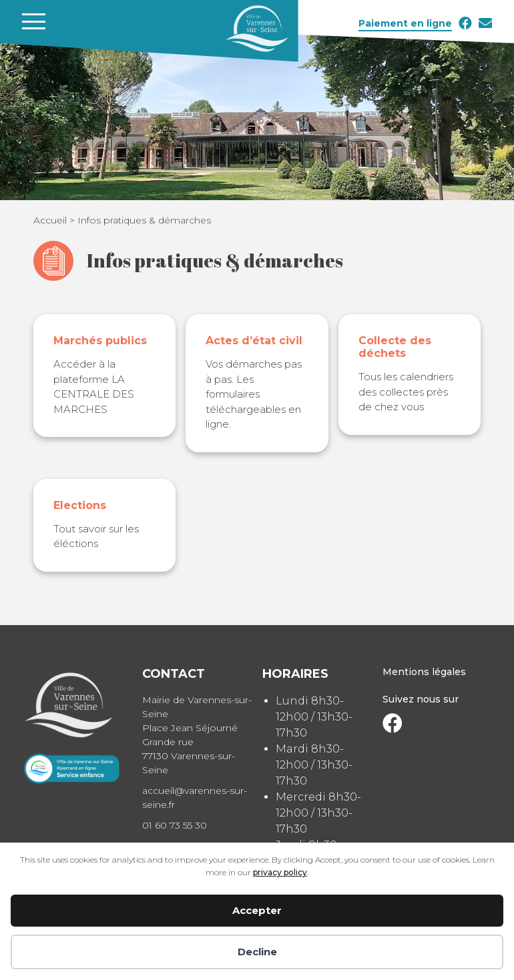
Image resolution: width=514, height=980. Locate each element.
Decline (257, 952)
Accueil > (55, 220)
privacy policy (280, 872)
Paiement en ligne (405, 23)
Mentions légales (424, 672)
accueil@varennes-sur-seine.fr (195, 798)
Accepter (257, 910)
